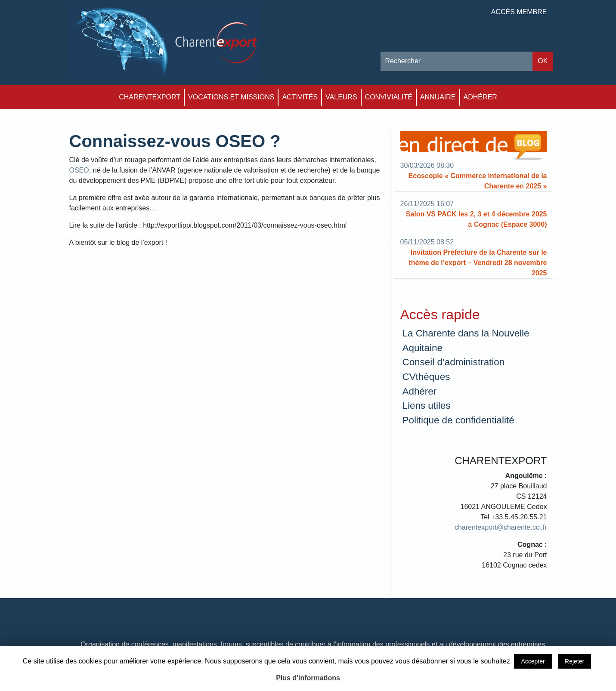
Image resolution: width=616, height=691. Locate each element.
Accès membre (519, 12)
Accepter (533, 661)
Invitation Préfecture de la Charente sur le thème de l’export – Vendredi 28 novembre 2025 (478, 263)
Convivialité (389, 97)
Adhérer (480, 97)
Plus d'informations (308, 678)
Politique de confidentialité (458, 420)
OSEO (79, 170)
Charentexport (150, 97)
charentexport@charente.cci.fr (501, 527)
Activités (300, 97)
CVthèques (426, 377)
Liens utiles (427, 406)
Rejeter (574, 661)
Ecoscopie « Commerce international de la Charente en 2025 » (478, 181)
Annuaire (438, 97)
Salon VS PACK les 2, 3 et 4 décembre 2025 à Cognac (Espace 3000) (477, 219)
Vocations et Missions (231, 97)
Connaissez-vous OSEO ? (175, 141)
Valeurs (341, 97)
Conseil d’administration (454, 362)
